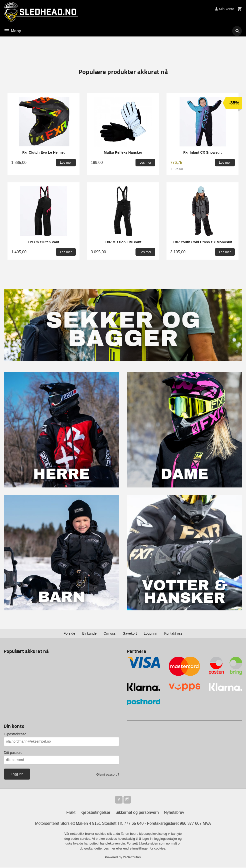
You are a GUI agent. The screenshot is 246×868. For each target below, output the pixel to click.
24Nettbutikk (132, 858)
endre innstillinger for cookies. (145, 849)
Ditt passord (13, 753)
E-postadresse (15, 734)
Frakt (71, 813)
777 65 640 (134, 824)
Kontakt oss (173, 634)
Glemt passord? (108, 774)
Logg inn (150, 634)
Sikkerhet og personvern (137, 813)
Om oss (109, 634)
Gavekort (130, 634)
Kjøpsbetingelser (95, 813)
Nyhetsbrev (174, 813)
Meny (12, 31)
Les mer (110, 849)
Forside (69, 634)
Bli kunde (89, 634)
